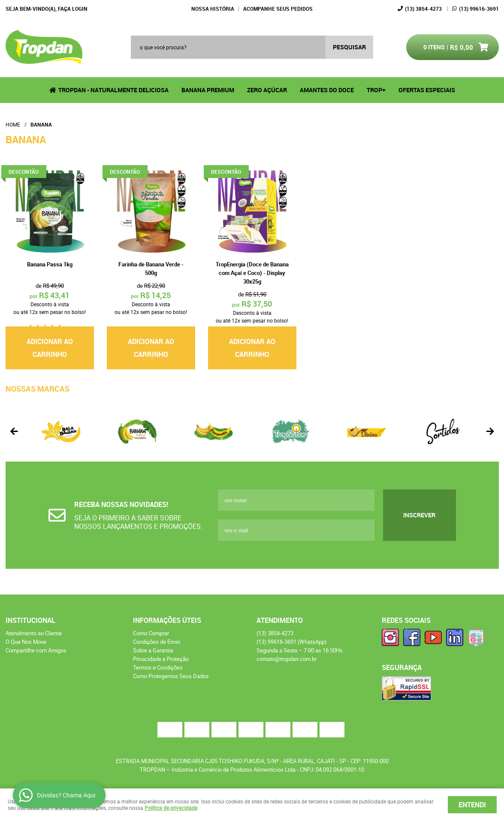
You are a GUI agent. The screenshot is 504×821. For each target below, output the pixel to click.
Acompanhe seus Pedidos (278, 9)
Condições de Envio (157, 642)
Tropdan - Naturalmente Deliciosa (113, 90)
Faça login (73, 9)
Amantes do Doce (327, 90)
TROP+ (376, 90)
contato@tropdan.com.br (287, 659)
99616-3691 (479, 9)
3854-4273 (423, 9)
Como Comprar (151, 633)
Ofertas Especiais (427, 90)
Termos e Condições (158, 667)
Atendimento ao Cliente (34, 633)
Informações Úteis (167, 620)
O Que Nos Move (26, 642)
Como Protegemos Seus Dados (171, 676)
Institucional (30, 620)
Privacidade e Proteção (161, 659)
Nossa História (213, 9)
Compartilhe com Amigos (36, 650)
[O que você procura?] (349, 47)
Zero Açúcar (267, 90)
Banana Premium (208, 90)
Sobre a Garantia (153, 650)
